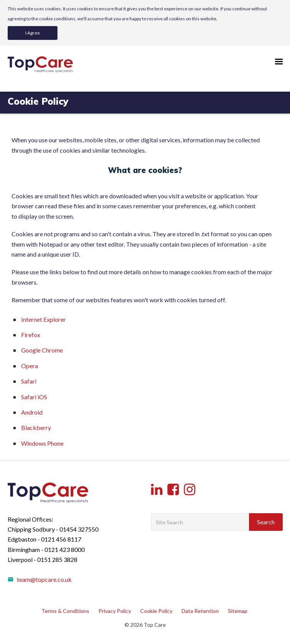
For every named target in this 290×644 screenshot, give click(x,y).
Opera (29, 366)
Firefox (31, 335)
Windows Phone (42, 443)
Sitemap (238, 611)
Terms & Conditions (65, 611)
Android (32, 412)
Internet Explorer (43, 319)
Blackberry (36, 427)
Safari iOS (34, 397)
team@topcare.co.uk (40, 579)
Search (266, 522)
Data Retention (200, 611)
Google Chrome (42, 350)
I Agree (33, 33)
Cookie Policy (156, 611)
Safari (29, 381)
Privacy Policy (115, 611)
